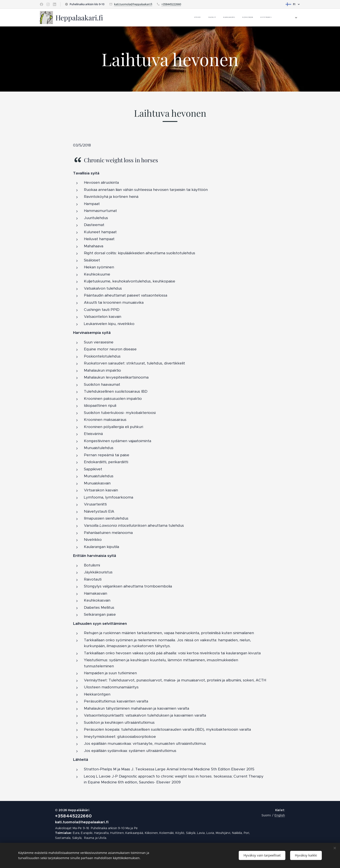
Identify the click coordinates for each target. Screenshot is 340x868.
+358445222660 (171, 4)
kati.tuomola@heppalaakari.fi (133, 4)
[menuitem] (198, 18)
